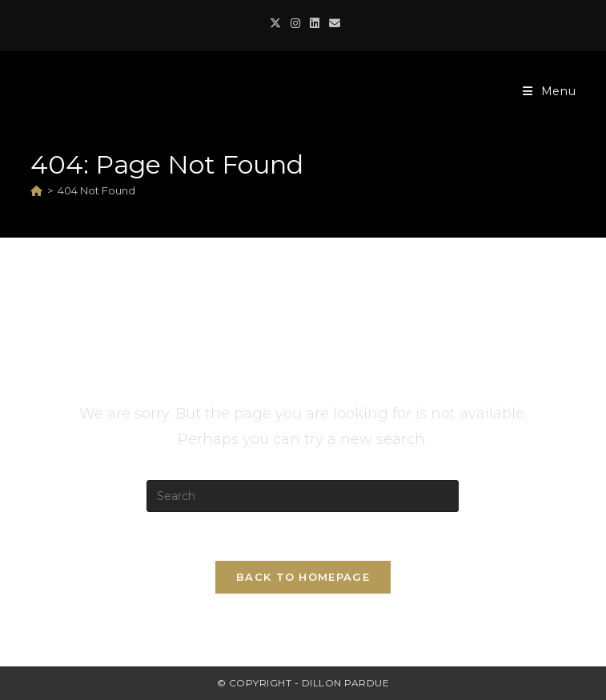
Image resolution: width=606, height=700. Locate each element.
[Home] (36, 190)
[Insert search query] (303, 496)
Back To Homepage (303, 577)
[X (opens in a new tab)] (275, 23)
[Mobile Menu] (550, 91)
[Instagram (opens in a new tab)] (295, 23)
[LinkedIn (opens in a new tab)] (315, 23)
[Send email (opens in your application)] (332, 23)
